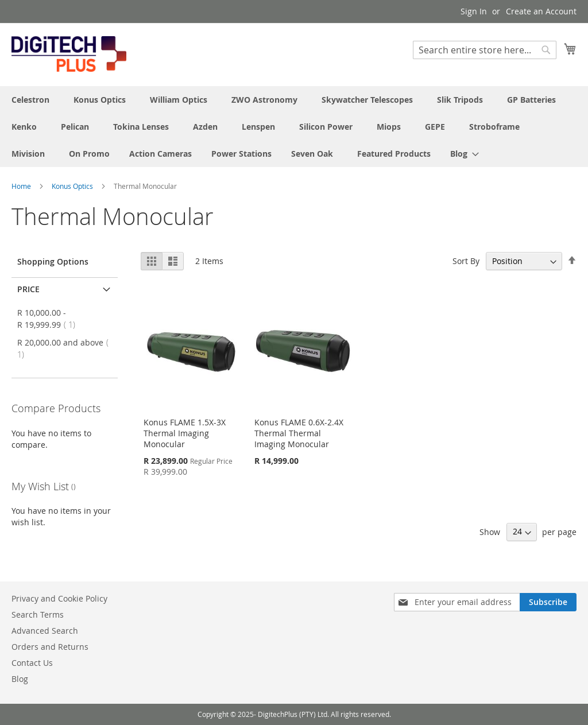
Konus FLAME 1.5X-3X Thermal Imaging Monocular (185, 433)
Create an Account (541, 11)
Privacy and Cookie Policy (59, 598)
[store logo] (69, 54)
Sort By (466, 261)
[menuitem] (461, 154)
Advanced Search (45, 631)
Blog (20, 679)
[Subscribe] (548, 602)
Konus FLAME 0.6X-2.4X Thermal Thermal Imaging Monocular (299, 433)
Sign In (474, 11)
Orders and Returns (50, 647)
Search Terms (38, 614)
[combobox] (485, 50)
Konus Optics (73, 186)
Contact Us (32, 663)
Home (22, 186)
